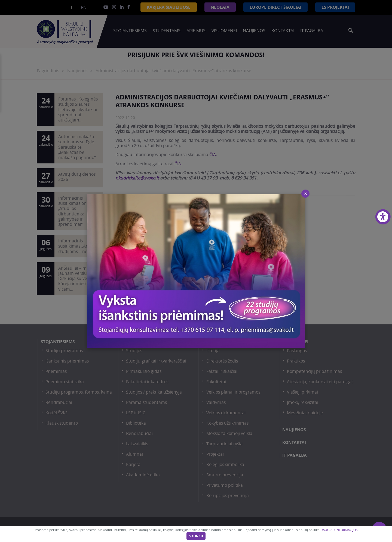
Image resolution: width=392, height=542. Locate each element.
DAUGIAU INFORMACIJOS (339, 530)
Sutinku (196, 536)
